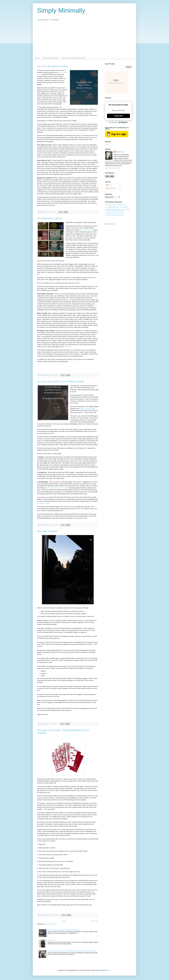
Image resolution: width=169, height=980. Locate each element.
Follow (107, 144)
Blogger (109, 970)
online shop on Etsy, (87, 230)
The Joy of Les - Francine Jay (115, 215)
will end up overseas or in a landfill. (58, 488)
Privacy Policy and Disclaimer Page (73, 58)
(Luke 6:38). (68, 347)
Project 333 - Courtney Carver (115, 213)
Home (37, 58)
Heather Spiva (120, 152)
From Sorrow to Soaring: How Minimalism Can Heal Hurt (64, 930)
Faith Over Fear (52, 940)
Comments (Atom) (50, 924)
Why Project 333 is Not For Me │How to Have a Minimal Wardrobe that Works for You (72, 951)
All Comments (111, 188)
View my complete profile (112, 168)
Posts (109, 185)
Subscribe (118, 116)
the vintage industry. (43, 503)
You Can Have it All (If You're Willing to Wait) (60, 382)
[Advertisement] (84, 40)
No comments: (52, 212)
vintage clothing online (86, 408)
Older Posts (95, 921)
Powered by (118, 122)
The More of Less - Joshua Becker (116, 205)
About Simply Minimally (50, 58)
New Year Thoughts (47, 531)
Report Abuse (110, 224)
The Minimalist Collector (50, 218)
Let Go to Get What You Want (53, 66)
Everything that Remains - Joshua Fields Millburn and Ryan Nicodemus (118, 210)
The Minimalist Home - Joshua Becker (118, 207)
